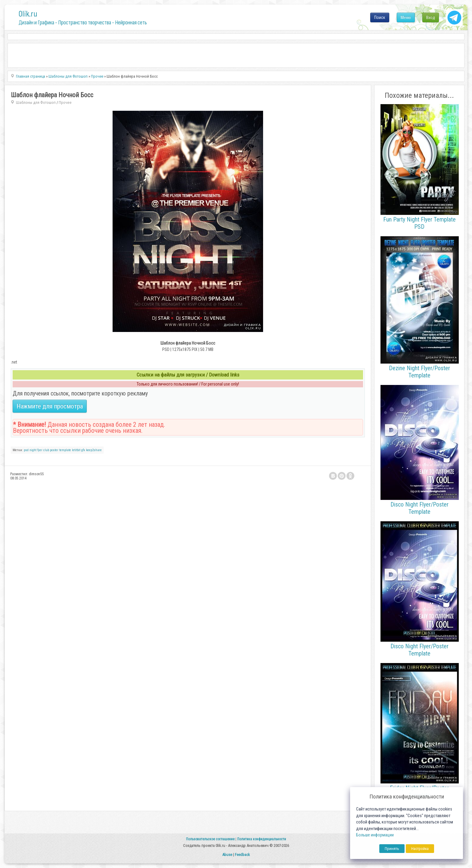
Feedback (242, 855)
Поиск (380, 17)
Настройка (420, 849)
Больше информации (375, 835)
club (46, 450)
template (65, 450)
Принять (392, 849)
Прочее (65, 102)
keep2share (94, 450)
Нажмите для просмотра (50, 406)
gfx (83, 450)
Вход (431, 17)
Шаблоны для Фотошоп (36, 102)
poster (54, 450)
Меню (406, 17)
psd (26, 450)
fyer (40, 450)
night (33, 450)
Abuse (227, 855)
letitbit (76, 450)
